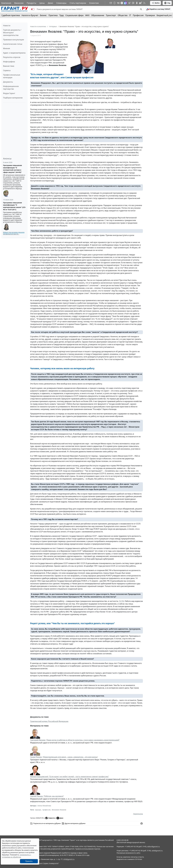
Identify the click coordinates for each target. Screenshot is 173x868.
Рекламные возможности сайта (128, 853)
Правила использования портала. (88, 849)
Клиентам (94, 3)
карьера (38, 810)
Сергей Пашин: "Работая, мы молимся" (47, 796)
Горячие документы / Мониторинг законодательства (12, 33)
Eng (167, 3)
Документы (8, 82)
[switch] (33, 9)
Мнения (7, 48)
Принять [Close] (29, 861)
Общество (123, 15)
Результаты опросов (12, 57)
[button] (158, 9)
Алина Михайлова (44, 806)
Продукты (31, 3)
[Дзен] (122, 3)
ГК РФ (121, 601)
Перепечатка (138, 814)
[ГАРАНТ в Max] (125, 3)
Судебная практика (11, 15)
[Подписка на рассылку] (111, 3)
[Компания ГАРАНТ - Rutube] (141, 3)
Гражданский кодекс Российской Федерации (49, 721)
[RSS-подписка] (144, 3)
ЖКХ (87, 15)
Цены (42, 3)
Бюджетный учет (165, 15)
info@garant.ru (69, 859)
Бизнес (43, 15)
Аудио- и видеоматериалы (14, 53)
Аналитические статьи (13, 44)
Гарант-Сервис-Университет (48, 863)
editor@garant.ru (154, 846)
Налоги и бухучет (30, 15)
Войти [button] (156, 3)
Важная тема (9, 66)
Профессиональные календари (12, 76)
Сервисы (7, 70)
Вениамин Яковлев (59, 810)
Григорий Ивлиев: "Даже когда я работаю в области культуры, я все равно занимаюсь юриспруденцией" (75, 740)
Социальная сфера (74, 15)
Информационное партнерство (11, 88)
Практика (53, 15)
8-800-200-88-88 (122, 840)
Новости (7, 26)
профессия (46, 810)
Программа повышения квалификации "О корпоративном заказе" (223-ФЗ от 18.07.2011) (14, 206)
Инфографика (9, 62)
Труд (62, 15)
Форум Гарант (9, 93)
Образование (98, 15)
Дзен (60, 818)
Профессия (138, 15)
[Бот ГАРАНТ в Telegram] (133, 3)
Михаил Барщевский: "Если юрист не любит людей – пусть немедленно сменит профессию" (69, 777)
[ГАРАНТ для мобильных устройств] (115, 3)
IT (130, 15)
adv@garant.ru (157, 851)
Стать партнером (78, 3)
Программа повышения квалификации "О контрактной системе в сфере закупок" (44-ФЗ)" (12, 169)
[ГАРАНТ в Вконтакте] (118, 3)
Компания (6, 3)
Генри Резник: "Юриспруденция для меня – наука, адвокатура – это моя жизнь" (64, 757)
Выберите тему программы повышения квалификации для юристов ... (14, 233)
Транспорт (111, 15)
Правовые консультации (14, 40)
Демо (51, 3)
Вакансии (19, 3)
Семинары (61, 3)
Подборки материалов (13, 98)
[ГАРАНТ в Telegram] (129, 3)
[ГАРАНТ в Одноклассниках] (137, 3)
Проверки (150, 15)
